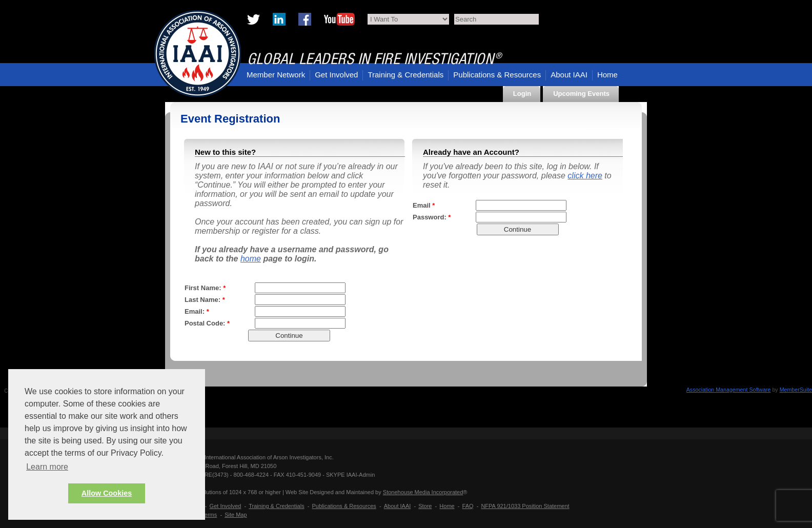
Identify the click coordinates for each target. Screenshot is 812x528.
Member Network (276, 75)
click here (585, 176)
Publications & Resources (497, 75)
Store (425, 506)
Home (607, 75)
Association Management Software (729, 390)
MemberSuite (796, 390)
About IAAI (569, 75)
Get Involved (336, 75)
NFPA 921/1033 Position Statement (525, 506)
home (251, 259)
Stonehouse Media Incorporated (423, 492)
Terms (209, 515)
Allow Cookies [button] (107, 493)
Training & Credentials (405, 75)
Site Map (236, 515)
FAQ (468, 506)
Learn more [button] (47, 467)
